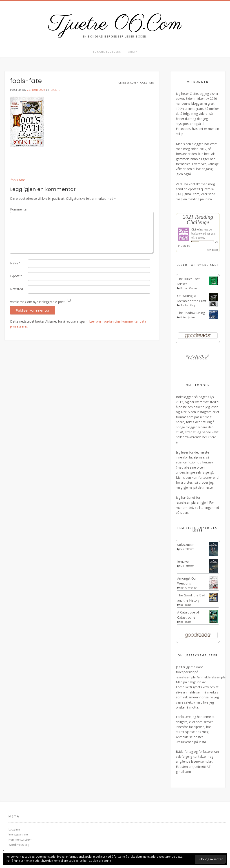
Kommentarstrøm (20, 839)
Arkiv (133, 52)
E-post (16, 276)
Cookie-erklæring (100, 861)
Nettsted (17, 289)
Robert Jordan (188, 317)
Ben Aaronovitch (189, 588)
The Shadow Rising (191, 313)
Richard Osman (189, 288)
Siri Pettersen (187, 549)
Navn (15, 263)
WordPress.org (19, 845)
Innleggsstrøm (18, 834)
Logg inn (14, 829)
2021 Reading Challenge (198, 220)
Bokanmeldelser (107, 52)
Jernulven (184, 561)
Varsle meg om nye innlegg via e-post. (38, 302)
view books (212, 250)
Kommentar (19, 209)
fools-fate (18, 180)
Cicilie (55, 90)
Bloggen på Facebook (198, 357)
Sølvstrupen (186, 545)
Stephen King (188, 305)
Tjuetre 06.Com (115, 24)
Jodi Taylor (186, 605)
